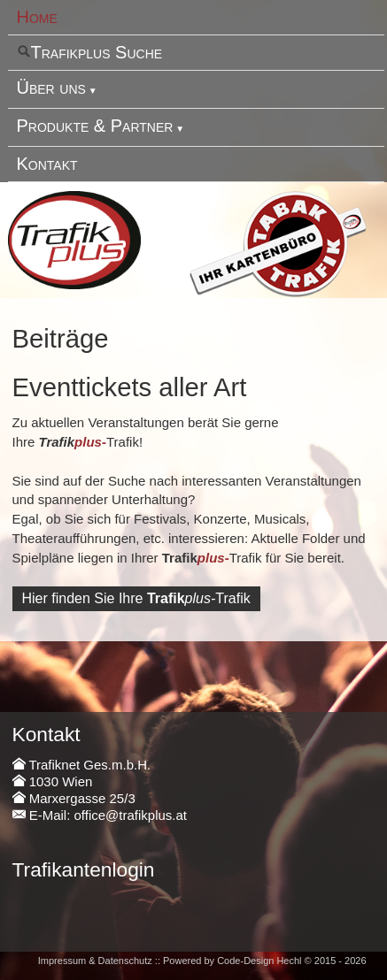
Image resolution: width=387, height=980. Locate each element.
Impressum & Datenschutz (95, 961)
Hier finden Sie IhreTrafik (136, 598)
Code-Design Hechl (259, 961)
